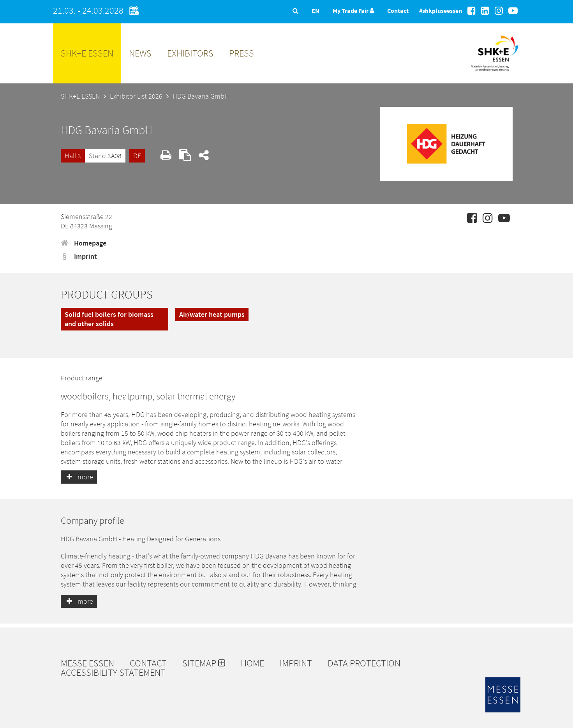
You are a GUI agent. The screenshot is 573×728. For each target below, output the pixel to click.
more (79, 477)
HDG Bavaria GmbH (201, 96)
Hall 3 (73, 156)
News (140, 53)
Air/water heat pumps (212, 314)
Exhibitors (190, 53)
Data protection (364, 663)
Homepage (84, 243)
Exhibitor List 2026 (136, 96)
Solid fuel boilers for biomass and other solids (109, 319)
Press (242, 53)
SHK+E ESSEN (87, 53)
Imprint (79, 256)
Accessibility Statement (113, 673)
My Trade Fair (353, 11)
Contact (398, 11)
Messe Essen (87, 663)
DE (137, 156)
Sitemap (204, 663)
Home (252, 663)
